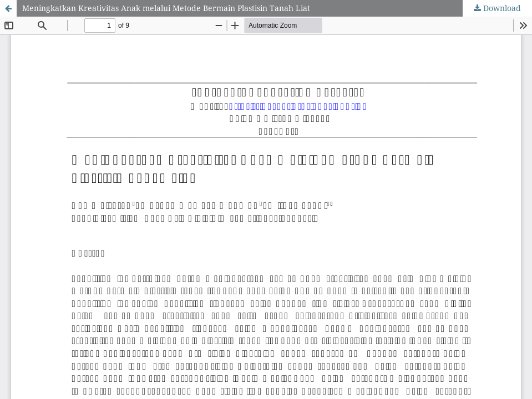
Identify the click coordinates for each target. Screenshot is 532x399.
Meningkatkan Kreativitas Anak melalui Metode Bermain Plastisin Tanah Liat (166, 8)
